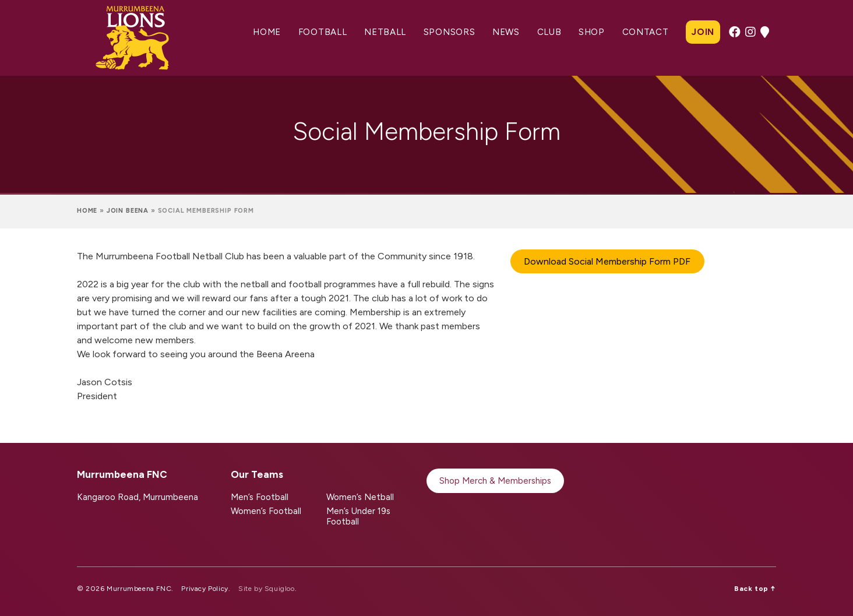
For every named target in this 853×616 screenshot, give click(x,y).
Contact (646, 32)
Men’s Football (260, 497)
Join (703, 32)
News (506, 32)
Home (267, 32)
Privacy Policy (205, 589)
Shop (592, 32)
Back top (755, 589)
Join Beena (128, 211)
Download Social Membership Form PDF (607, 261)
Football (323, 32)
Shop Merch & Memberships (495, 481)
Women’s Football (266, 511)
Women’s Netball (360, 497)
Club (549, 32)
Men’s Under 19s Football (358, 516)
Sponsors (450, 32)
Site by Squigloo (267, 589)
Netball (385, 32)
